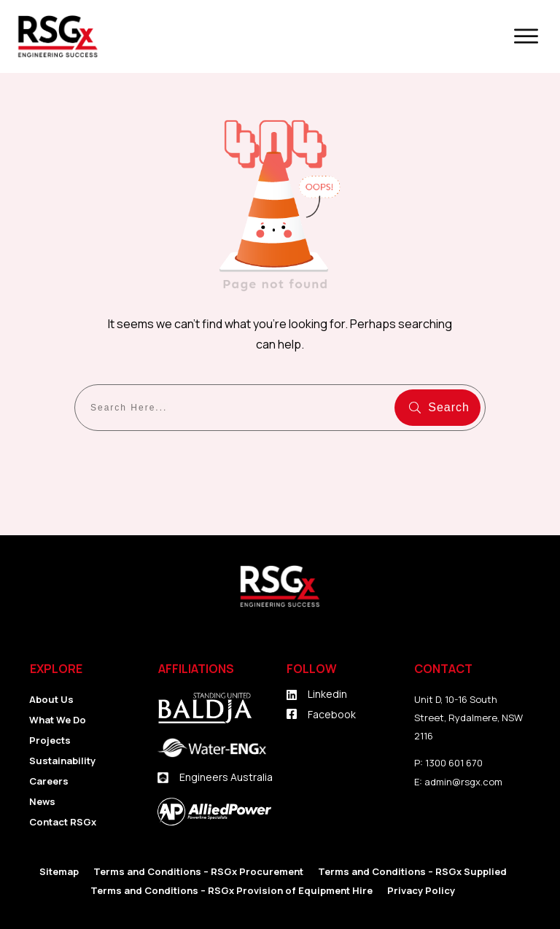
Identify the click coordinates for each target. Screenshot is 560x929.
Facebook (332, 714)
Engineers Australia (226, 777)
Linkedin (327, 694)
